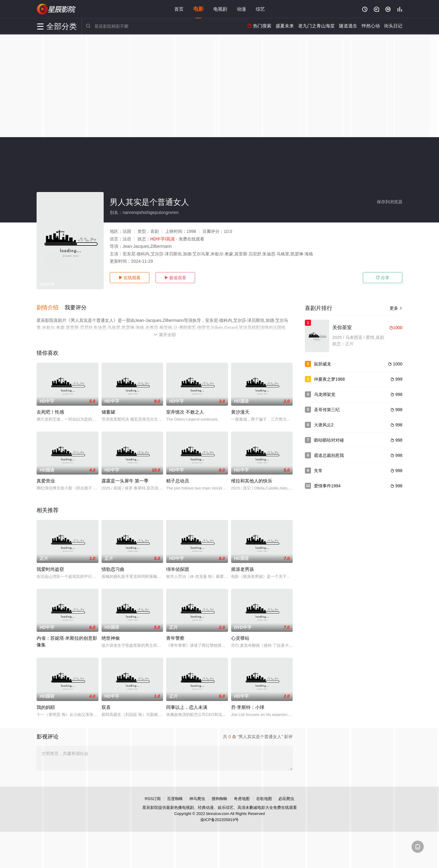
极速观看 (175, 278)
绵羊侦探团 (178, 569)
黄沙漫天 (240, 412)
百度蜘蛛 (175, 798)
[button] (51, 308)
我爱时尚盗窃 (50, 569)
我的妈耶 (46, 707)
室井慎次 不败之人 (185, 412)
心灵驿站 (240, 638)
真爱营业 (46, 481)
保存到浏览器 (390, 202)
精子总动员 (178, 481)
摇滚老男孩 (243, 569)
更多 (396, 308)
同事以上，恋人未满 (187, 707)
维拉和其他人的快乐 (252, 481)
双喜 (106, 707)
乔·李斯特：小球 (248, 707)
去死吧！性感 (50, 412)
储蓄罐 (108, 412)
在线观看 (130, 278)
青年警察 (175, 638)
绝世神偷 (111, 638)
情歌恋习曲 (113, 569)
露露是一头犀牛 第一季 (125, 481)
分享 (383, 278)
